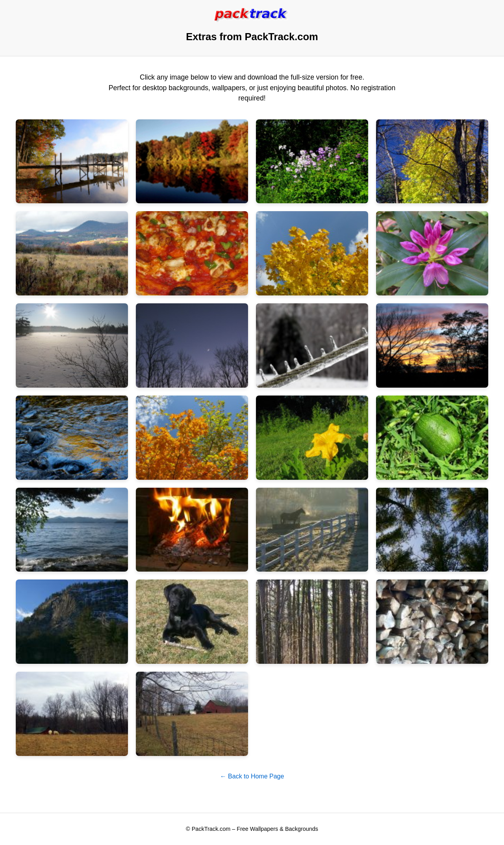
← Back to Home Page (252, 776)
